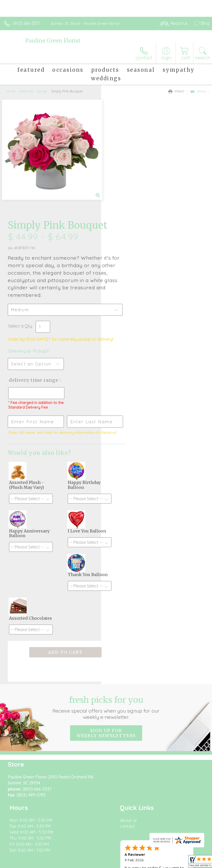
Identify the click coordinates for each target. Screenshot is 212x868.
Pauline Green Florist (53, 41)
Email (198, 91)
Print (177, 91)
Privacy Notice (50, 856)
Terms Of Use (19, 856)
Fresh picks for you (106, 633)
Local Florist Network (87, 856)
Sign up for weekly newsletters (106, 659)
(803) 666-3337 (26, 23)
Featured (26, 91)
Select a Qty (121, 213)
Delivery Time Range (126, 277)
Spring (42, 91)
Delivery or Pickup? (130, 243)
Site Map (119, 856)
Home (11, 91)
